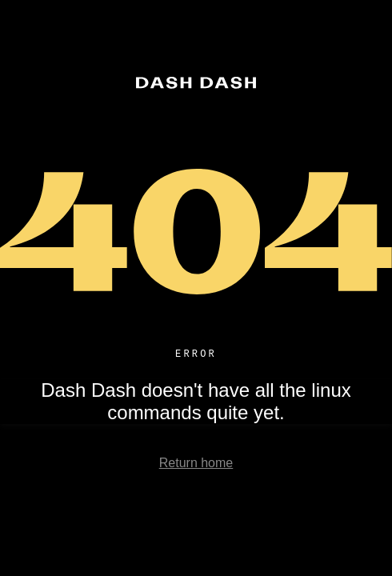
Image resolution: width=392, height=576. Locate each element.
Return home (196, 465)
